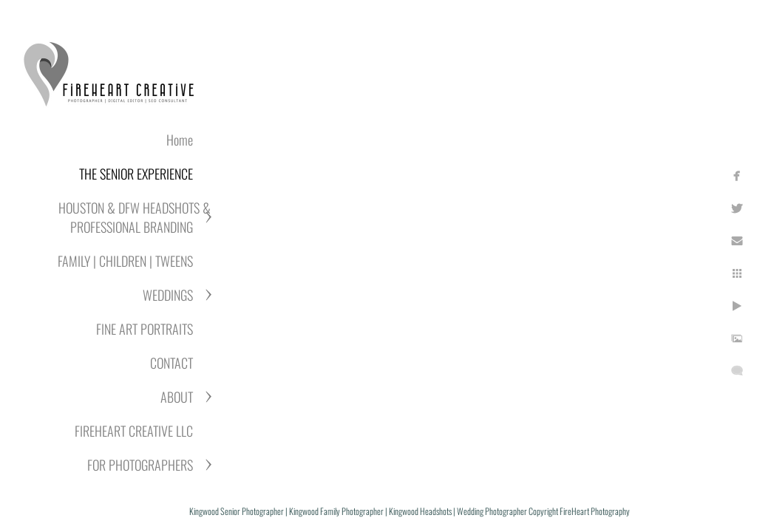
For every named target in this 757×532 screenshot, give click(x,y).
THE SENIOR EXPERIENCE (136, 174)
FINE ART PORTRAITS (145, 329)
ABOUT (177, 397)
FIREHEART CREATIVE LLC (134, 431)
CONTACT (172, 363)
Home (180, 140)
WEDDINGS (168, 295)
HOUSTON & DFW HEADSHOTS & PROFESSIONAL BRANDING (135, 217)
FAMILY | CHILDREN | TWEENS (125, 261)
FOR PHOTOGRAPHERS (140, 465)
